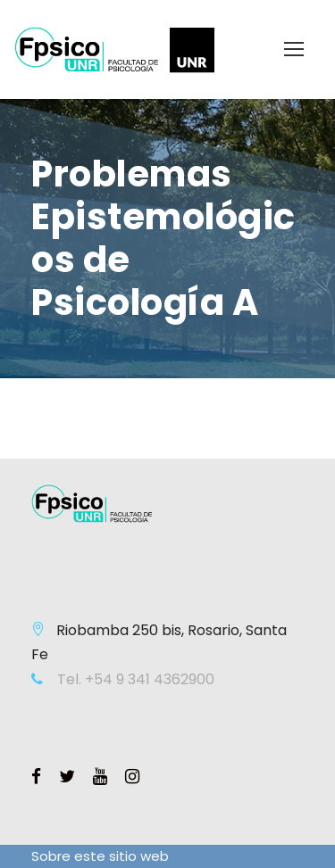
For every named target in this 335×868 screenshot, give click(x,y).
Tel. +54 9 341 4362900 (134, 679)
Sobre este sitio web (100, 856)
